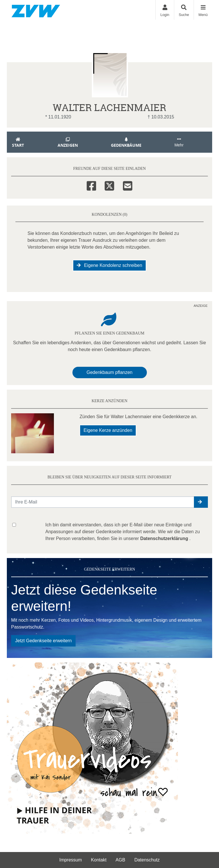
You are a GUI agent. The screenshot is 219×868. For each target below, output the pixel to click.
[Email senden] (103, 502)
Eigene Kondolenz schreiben (109, 265)
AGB (120, 860)
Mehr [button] (179, 142)
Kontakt (99, 860)
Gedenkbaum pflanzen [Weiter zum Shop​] (110, 372)
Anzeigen (68, 143)
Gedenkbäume (126, 143)
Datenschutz (147, 860)
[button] (201, 502)
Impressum (71, 860)
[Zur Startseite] (36, 10)
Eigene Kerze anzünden (108, 430)
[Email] (128, 185)
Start (18, 143)
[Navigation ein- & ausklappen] (203, 10)
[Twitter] (109, 185)
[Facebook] (91, 185)
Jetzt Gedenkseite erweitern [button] (43, 641)
